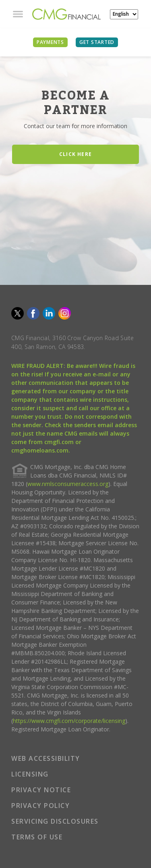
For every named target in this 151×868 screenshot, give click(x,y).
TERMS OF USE (37, 837)
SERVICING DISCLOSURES (55, 821)
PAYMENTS (50, 42)
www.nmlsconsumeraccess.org (68, 484)
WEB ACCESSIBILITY (46, 758)
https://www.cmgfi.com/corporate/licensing (69, 721)
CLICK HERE (75, 154)
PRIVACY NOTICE (41, 790)
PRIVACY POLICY (40, 806)
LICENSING (30, 774)
